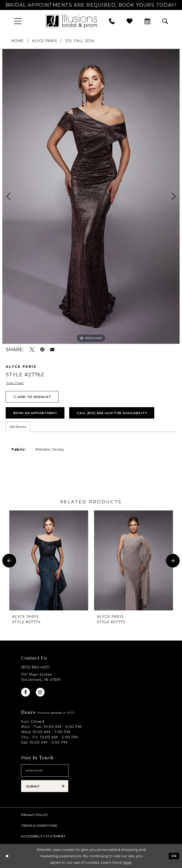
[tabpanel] (91, 196)
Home (17, 41)
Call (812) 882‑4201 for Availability (112, 413)
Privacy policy (35, 815)
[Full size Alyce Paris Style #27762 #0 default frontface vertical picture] (91, 196)
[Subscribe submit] (45, 786)
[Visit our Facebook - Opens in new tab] (25, 692)
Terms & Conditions (39, 826)
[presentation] (49, 561)
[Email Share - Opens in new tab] (52, 349)
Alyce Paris (45, 41)
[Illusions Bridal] (71, 21)
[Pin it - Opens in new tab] (42, 350)
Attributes (18, 427)
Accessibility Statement (43, 836)
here (127, 862)
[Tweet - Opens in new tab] (32, 350)
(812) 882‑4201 (35, 667)
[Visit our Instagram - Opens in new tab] (40, 692)
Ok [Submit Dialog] (174, 856)
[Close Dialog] (7, 856)
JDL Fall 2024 (80, 41)
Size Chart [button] (15, 383)
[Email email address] (45, 770)
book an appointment (35, 413)
